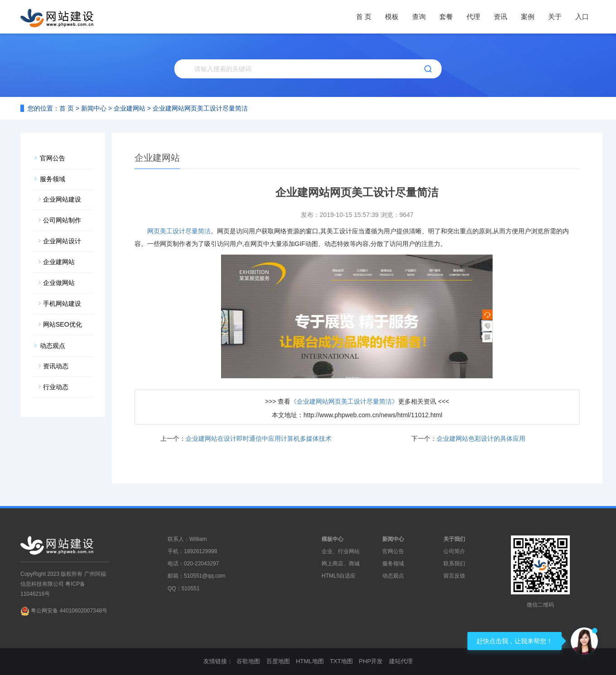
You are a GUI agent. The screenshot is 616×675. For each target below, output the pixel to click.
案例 (528, 17)
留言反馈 (454, 576)
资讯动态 (56, 366)
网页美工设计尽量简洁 (179, 231)
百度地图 (278, 661)
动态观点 (53, 346)
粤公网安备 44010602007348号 (69, 611)
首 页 (364, 17)
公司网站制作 (62, 220)
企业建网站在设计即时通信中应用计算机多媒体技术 (259, 439)
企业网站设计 (62, 241)
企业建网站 (130, 108)
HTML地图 (310, 661)
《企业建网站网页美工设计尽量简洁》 (344, 401)
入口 (582, 17)
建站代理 (401, 661)
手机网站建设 (62, 304)
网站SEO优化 (63, 324)
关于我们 (454, 539)
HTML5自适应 (339, 576)
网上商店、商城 (341, 564)
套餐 (446, 17)
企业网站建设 (62, 199)
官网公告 (53, 158)
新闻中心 (94, 108)
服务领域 (53, 179)
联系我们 (454, 564)
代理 (473, 17)
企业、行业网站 (341, 551)
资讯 (500, 17)
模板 (392, 17)
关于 (555, 17)
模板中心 (332, 539)
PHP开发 (371, 661)
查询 (419, 17)
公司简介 (454, 551)
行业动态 (56, 387)
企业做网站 (59, 283)
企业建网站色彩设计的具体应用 (481, 439)
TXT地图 (341, 661)
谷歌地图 (248, 661)
